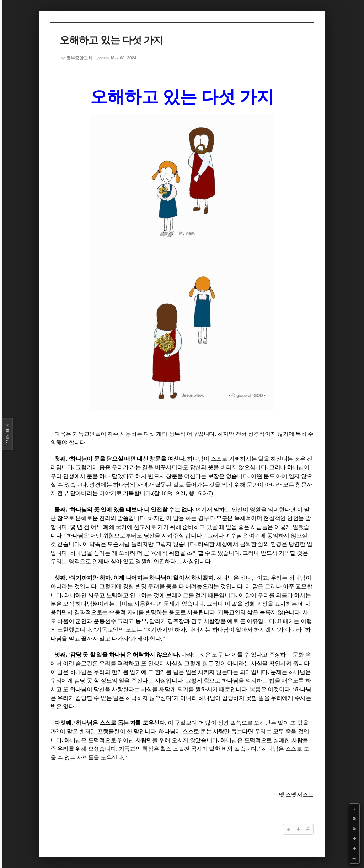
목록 (7, 434)
